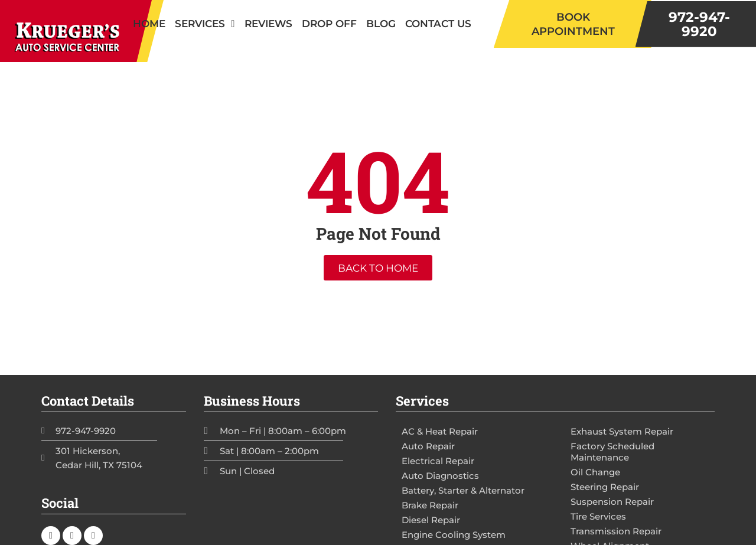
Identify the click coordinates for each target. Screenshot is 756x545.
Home (149, 24)
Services (205, 24)
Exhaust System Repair (622, 431)
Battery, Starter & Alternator (463, 490)
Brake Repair (430, 505)
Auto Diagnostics (440, 476)
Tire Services (598, 516)
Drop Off (329, 24)
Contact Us (438, 24)
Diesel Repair (431, 520)
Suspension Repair (612, 502)
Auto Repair (428, 446)
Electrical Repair (438, 461)
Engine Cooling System (454, 535)
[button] (573, 24)
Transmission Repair (616, 531)
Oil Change (595, 472)
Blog (381, 24)
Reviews (268, 24)
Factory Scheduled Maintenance (612, 452)
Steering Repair (605, 487)
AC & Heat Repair (440, 431)
